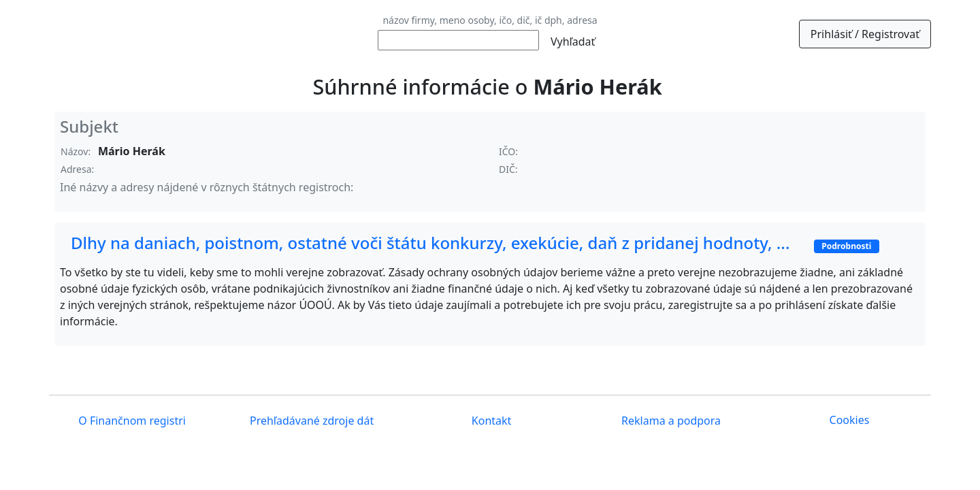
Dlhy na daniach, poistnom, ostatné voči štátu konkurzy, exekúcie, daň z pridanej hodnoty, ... (475, 243)
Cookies (850, 420)
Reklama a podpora (670, 421)
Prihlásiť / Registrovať (865, 34)
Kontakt (490, 421)
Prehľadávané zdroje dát (310, 421)
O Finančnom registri (131, 421)
